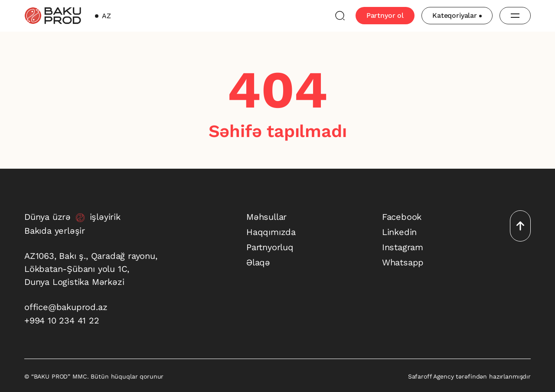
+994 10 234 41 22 (62, 320)
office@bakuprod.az (66, 307)
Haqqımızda (271, 232)
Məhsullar (266, 217)
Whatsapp (403, 262)
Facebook (402, 217)
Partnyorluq (270, 247)
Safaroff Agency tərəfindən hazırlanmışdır (469, 376)
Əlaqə (258, 262)
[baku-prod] (53, 16)
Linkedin (399, 232)
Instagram (403, 247)
